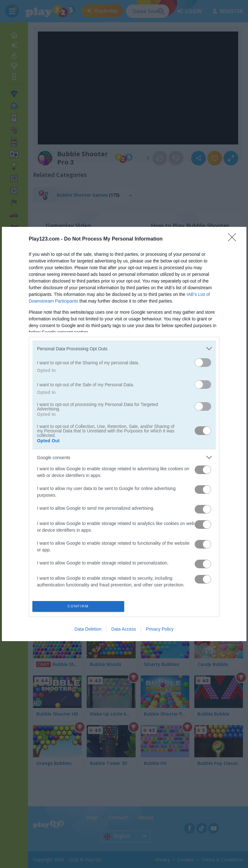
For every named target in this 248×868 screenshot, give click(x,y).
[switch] (203, 363)
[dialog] (124, 434)
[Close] (234, 239)
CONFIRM (78, 606)
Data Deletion (88, 629)
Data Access (124, 629)
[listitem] (124, 349)
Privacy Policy (160, 629)
